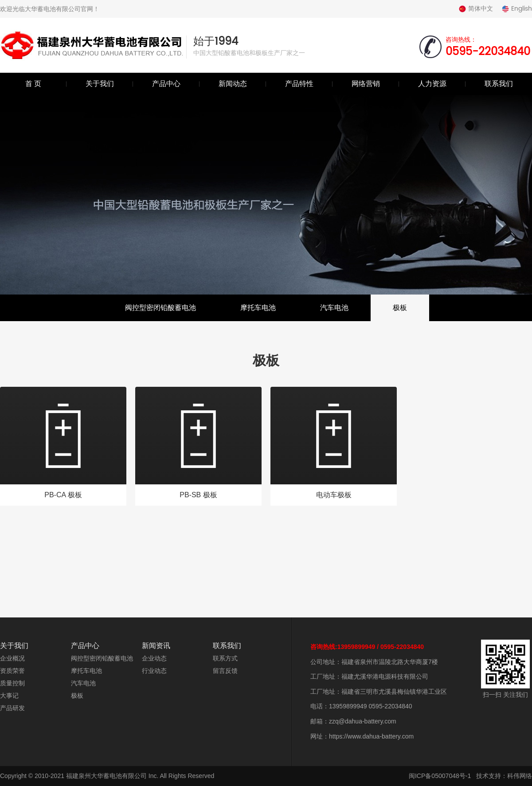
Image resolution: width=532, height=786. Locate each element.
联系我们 (499, 84)
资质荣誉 (12, 671)
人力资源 (432, 84)
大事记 (9, 696)
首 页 (33, 84)
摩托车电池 (258, 308)
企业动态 (154, 658)
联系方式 (225, 658)
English (517, 9)
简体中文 (476, 9)
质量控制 (12, 683)
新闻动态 (233, 84)
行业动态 (154, 671)
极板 (400, 308)
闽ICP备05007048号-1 (440, 776)
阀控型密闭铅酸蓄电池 (160, 308)
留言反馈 (225, 671)
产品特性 (299, 84)
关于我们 (100, 84)
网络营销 (366, 84)
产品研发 (12, 708)
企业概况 (12, 658)
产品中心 (166, 84)
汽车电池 (334, 308)
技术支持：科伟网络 (504, 776)
